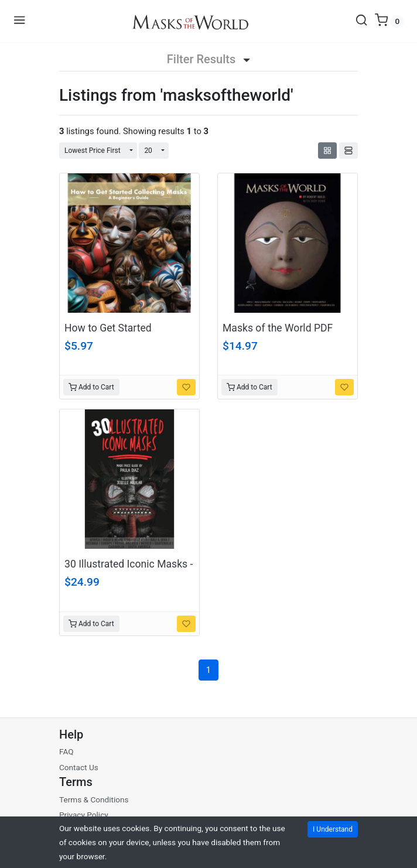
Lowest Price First (93, 151)
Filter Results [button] (208, 59)
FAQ (66, 751)
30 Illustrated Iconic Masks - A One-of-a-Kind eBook (129, 570)
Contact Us (79, 767)
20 (148, 151)
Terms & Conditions (94, 799)
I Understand (333, 829)
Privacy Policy (84, 815)
